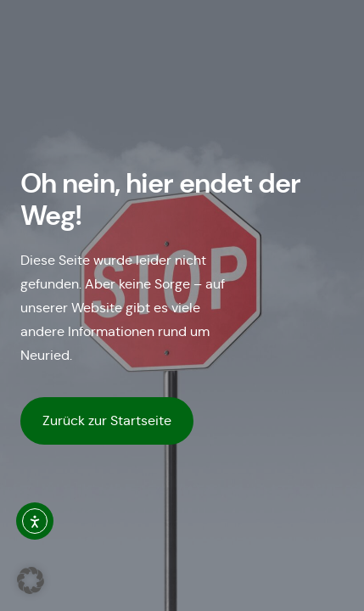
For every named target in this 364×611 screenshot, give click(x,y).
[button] (31, 580)
